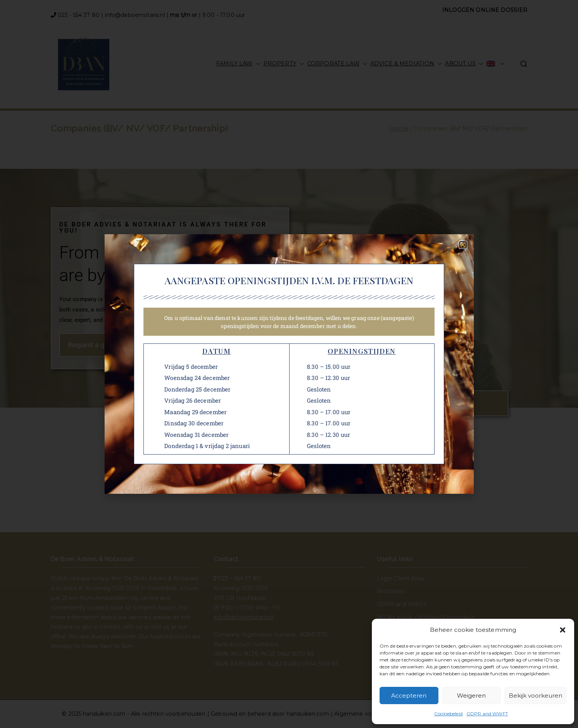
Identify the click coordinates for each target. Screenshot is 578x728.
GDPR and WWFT (487, 714)
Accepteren (409, 696)
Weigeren (471, 696)
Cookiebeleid (448, 714)
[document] (289, 364)
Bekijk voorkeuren (536, 696)
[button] (563, 630)
